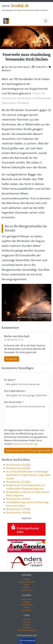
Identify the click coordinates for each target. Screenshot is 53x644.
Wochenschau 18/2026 (18, 512)
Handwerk (27, 602)
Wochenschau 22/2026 (18, 468)
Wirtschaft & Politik (26, 582)
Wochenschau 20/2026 (18, 499)
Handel (26, 607)
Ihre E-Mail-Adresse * (15, 391)
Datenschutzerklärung (25, 444)
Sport (26, 585)
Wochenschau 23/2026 (18, 465)
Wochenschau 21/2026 (18, 482)
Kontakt (27, 625)
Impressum (27, 628)
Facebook (27, 619)
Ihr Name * (10, 380)
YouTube (26, 622)
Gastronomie (27, 599)
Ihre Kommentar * (14, 402)
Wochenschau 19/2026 (18, 509)
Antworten (12, 359)
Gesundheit (26, 610)
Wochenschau (27, 590)
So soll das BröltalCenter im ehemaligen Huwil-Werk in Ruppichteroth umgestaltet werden (28, 475)
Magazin (27, 579)
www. (15, 6)
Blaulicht (26, 587)
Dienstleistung (26, 605)
